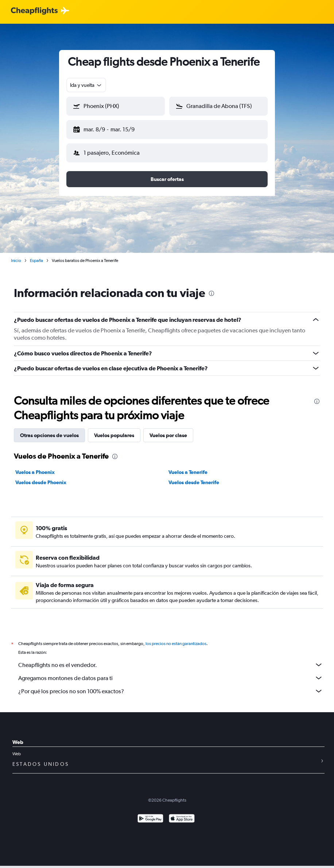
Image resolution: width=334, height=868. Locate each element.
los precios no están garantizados (176, 638)
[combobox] (86, 85)
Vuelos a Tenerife (188, 466)
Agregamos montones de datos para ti (171, 672)
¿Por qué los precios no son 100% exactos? (171, 685)
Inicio (16, 255)
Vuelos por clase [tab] (168, 429)
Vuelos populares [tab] (114, 429)
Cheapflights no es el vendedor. (171, 659)
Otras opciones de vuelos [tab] (49, 429)
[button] (112, 128)
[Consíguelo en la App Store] (182, 813)
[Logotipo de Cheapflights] (34, 11)
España (36, 255)
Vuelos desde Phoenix (41, 477)
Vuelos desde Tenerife (194, 477)
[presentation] (211, 288)
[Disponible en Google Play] (150, 813)
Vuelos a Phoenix (35, 466)
